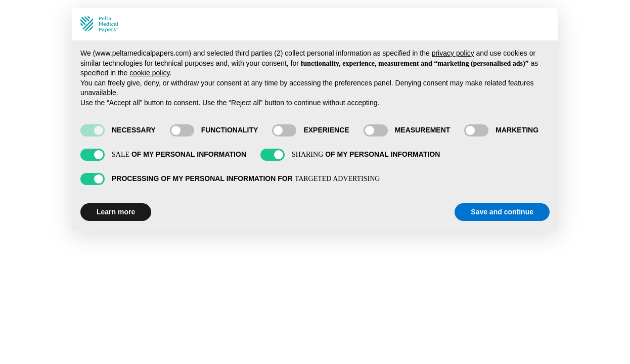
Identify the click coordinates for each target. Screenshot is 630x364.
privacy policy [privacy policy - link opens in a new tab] (453, 53)
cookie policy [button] (149, 73)
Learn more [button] (116, 212)
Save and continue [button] (502, 212)
